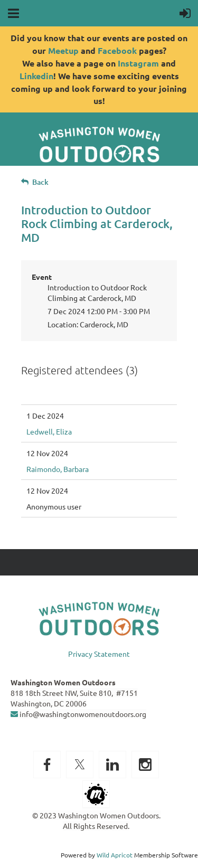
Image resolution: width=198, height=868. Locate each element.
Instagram (138, 63)
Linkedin (36, 76)
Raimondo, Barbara (58, 469)
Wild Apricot (115, 855)
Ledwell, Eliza (49, 431)
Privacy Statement (99, 654)
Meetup (63, 50)
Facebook (117, 50)
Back (40, 182)
